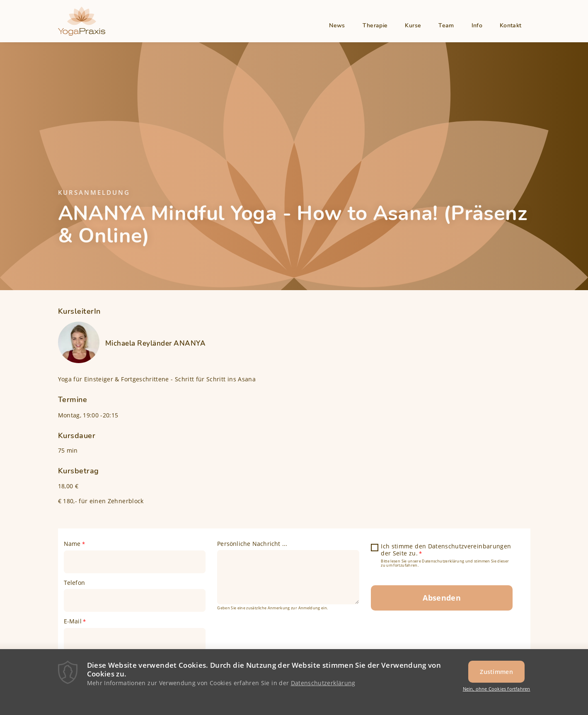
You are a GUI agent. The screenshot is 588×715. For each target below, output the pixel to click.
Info (477, 25)
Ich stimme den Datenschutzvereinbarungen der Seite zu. (446, 550)
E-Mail (73, 621)
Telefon (74, 583)
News (337, 25)
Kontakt (511, 25)
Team (446, 25)
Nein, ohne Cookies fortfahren (497, 691)
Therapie (375, 25)
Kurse (413, 25)
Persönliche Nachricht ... (252, 544)
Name (72, 544)
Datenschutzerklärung (323, 685)
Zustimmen (496, 674)
